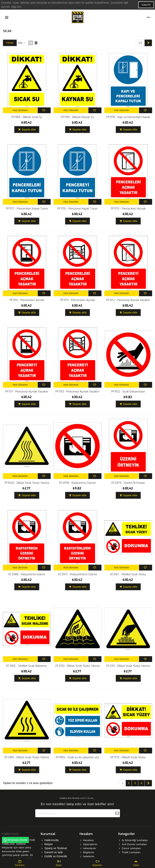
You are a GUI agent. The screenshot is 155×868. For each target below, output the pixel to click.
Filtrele (10, 43)
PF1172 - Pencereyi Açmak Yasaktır (128, 300)
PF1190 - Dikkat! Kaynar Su (77, 117)
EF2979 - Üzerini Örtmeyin (128, 483)
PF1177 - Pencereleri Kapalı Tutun (27, 209)
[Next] (148, 43)
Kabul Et (146, 5)
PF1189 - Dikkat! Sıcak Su (27, 117)
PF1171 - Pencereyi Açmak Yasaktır (27, 392)
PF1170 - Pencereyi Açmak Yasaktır (77, 392)
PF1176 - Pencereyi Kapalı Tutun (77, 209)
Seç (22, 43)
